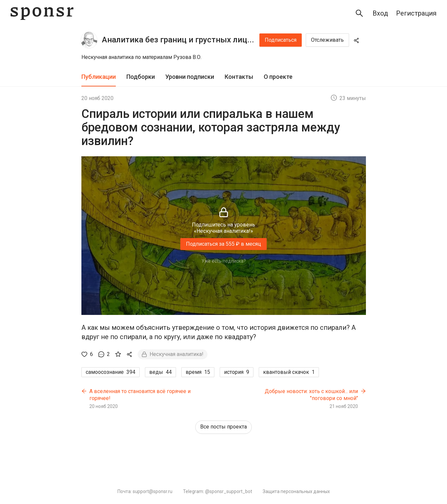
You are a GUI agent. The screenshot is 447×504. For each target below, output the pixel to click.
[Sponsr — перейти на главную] (42, 13)
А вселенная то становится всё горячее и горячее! (140, 395)
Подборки (141, 77)
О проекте (278, 77)
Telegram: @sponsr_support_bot (218, 491)
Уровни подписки (190, 77)
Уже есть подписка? (224, 261)
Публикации (99, 77)
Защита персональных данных (296, 491)
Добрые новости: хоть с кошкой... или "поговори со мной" (311, 395)
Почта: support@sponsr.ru (145, 491)
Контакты (239, 77)
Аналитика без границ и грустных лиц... (178, 40)
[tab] (99, 77)
